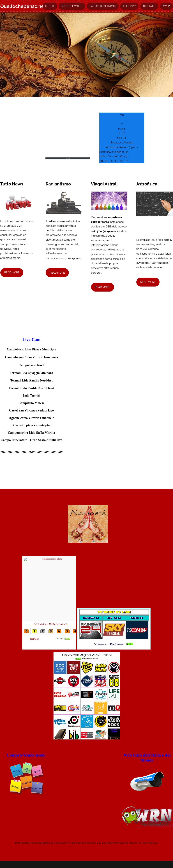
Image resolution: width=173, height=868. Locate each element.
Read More (12, 272)
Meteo (50, 6)
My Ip (166, 6)
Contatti (149, 6)
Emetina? (129, 6)
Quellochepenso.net (23, 6)
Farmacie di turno (103, 6)
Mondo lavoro (72, 6)
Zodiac (67, 158)
